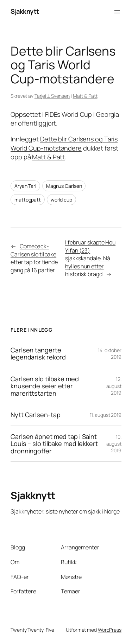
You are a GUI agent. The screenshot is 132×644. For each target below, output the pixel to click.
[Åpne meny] (117, 12)
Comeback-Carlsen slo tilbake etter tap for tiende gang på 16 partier (34, 258)
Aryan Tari (25, 186)
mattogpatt (28, 200)
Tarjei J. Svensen (52, 96)
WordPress (110, 630)
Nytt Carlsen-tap (35, 415)
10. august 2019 (114, 444)
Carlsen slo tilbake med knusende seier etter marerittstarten (45, 386)
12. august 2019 (114, 386)
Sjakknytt (25, 11)
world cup (61, 200)
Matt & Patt (85, 96)
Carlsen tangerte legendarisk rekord (38, 354)
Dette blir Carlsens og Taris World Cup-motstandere (64, 144)
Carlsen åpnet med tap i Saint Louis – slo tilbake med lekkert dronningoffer (54, 444)
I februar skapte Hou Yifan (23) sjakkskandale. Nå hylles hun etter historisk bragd (90, 258)
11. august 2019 (106, 415)
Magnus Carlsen (64, 186)
